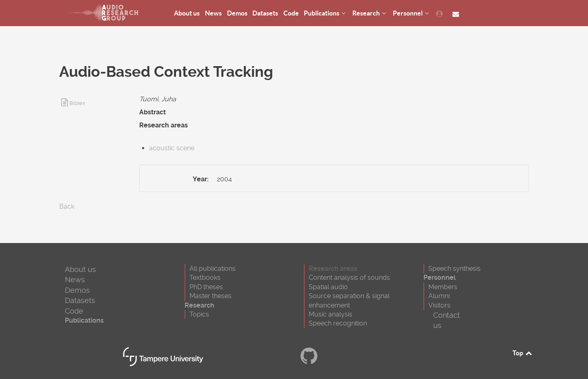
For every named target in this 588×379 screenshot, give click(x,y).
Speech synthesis (454, 269)
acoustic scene (172, 148)
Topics (199, 314)
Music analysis (331, 314)
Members (443, 287)
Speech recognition (338, 323)
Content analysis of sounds (349, 278)
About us (80, 269)
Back (67, 206)
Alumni (439, 296)
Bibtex (77, 103)
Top (523, 353)
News (75, 280)
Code (74, 311)
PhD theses (206, 287)
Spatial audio (328, 287)
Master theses (210, 296)
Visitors (439, 305)
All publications (213, 269)
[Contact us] (457, 13)
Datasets (80, 300)
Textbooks (205, 278)
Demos (77, 290)
